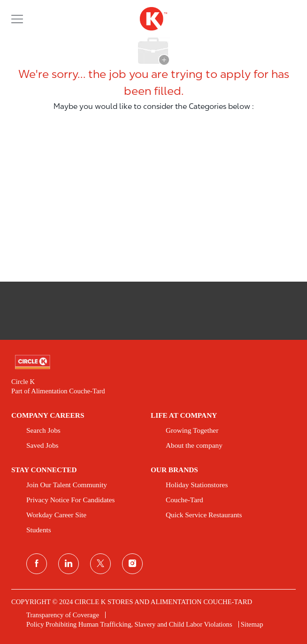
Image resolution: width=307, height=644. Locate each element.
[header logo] (153, 19)
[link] (153, 362)
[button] (17, 19)
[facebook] (37, 564)
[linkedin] (69, 564)
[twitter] (100, 564)
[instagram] (132, 564)
